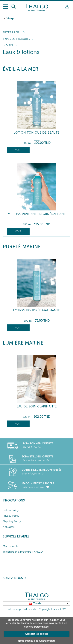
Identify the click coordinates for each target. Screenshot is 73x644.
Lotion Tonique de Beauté (36, 133)
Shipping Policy (12, 521)
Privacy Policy (11, 516)
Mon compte (11, 546)
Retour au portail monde (21, 609)
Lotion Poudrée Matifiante (37, 310)
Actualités (9, 527)
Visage (10, 19)
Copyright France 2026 (53, 609)
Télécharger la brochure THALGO (23, 552)
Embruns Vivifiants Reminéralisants (37, 214)
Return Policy (11, 510)
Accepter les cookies (37, 634)
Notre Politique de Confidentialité (37, 641)
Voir (18, 150)
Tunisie (37, 603)
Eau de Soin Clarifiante (37, 406)
